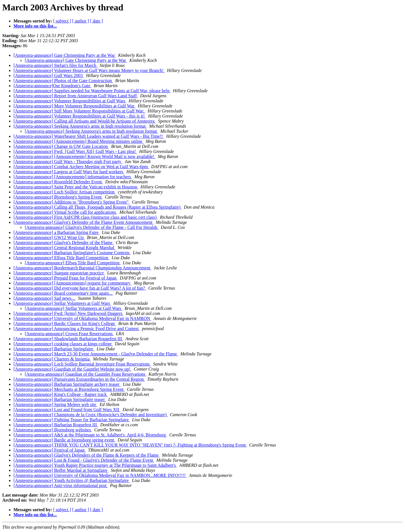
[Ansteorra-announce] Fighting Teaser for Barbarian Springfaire (72, 420)
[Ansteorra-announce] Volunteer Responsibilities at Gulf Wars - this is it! (80, 116)
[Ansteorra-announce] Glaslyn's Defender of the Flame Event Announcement (84, 222)
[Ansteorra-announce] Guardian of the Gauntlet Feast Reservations (85, 374)
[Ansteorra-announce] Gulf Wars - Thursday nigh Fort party (68, 162)
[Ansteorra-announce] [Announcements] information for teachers (73, 177)
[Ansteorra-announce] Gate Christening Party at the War (65, 55)
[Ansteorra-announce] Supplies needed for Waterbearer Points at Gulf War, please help (92, 91)
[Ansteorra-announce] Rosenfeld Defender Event (58, 182)
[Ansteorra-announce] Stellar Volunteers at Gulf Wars (62, 303)
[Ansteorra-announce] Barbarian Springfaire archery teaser (67, 384)
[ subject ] (62, 21)
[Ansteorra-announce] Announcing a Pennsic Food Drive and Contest (77, 329)
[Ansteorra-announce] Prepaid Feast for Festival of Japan (66, 278)
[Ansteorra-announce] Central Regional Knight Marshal (64, 248)
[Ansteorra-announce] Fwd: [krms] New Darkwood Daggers (68, 313)
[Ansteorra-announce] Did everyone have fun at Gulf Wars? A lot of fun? (80, 288)
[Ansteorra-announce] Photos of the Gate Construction (63, 81)
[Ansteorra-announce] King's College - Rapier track (61, 394)
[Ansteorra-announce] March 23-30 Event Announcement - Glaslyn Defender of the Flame (96, 354)
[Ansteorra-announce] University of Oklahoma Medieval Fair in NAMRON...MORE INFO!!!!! (100, 475)
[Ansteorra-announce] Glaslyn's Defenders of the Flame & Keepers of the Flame (87, 455)
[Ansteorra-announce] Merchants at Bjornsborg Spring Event (69, 389)
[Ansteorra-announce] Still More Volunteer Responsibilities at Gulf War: (79, 111)
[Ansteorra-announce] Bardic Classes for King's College (65, 324)
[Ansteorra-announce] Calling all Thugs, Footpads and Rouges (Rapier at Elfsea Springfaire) (98, 207)
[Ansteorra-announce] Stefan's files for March (55, 65)
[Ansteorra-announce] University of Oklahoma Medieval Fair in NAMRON (82, 318)
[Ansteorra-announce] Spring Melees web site (55, 404)
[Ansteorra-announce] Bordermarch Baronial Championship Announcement (82, 268)
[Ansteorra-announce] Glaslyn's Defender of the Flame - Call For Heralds (92, 227)
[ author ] (81, 21)
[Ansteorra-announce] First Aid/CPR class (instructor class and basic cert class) (86, 217)
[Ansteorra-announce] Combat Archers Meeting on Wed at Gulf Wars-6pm (81, 167)
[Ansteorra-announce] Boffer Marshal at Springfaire (61, 470)
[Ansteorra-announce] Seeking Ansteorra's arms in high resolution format (80, 126)
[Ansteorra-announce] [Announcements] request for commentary (73, 283)
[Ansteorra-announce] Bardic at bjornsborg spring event (64, 440)
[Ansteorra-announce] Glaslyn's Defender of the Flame (64, 243)
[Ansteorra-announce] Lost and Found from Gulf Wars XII (67, 410)
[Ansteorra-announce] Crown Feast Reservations (69, 334)
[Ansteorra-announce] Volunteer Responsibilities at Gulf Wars (70, 101)
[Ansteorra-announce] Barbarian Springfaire (54, 349)
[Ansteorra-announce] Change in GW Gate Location (61, 146)
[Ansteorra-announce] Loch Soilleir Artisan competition (65, 192)
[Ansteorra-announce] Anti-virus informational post (61, 485)
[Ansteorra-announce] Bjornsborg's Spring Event (58, 197)
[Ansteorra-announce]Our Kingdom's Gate (52, 86)
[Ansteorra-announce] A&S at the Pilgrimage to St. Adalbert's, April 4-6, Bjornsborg (90, 435)
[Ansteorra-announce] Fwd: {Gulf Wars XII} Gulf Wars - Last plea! (75, 151)
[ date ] (96, 21)
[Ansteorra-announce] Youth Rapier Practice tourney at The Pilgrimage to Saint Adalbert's (95, 465)
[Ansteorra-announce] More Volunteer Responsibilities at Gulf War (75, 106)
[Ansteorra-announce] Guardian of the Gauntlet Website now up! (73, 369)
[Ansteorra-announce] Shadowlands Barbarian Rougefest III (68, 339)
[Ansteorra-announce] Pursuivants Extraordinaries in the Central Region (79, 379)
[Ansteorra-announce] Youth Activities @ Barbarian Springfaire (72, 480)
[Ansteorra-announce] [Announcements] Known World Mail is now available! (85, 156)
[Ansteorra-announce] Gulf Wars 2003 (49, 75)
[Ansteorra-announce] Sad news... (45, 298)
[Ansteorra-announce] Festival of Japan (50, 450)
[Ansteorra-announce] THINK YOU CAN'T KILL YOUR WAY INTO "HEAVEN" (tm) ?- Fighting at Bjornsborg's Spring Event (130, 445)
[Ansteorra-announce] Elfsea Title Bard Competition (61, 258)
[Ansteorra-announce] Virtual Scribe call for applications (65, 212)
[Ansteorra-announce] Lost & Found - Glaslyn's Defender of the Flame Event (84, 460)
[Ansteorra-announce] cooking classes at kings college (63, 344)
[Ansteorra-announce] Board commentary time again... (63, 293)
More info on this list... (35, 26)
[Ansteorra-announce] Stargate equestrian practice (59, 273)
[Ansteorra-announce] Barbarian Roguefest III (56, 425)
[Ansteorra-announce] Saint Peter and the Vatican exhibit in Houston (76, 187)
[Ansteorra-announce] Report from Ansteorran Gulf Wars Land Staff (76, 96)
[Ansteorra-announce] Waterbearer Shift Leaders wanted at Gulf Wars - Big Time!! (89, 136)
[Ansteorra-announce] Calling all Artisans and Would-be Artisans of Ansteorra (85, 121)
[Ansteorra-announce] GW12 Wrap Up (49, 237)
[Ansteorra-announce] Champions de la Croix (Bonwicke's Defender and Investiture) (91, 415)
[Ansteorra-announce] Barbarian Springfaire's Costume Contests (72, 253)
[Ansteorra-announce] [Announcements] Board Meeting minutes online (78, 141)
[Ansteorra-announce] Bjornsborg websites (53, 430)
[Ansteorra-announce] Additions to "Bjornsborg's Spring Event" (72, 202)
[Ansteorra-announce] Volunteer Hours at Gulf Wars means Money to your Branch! (89, 70)
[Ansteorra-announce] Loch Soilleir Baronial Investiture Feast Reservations (82, 364)
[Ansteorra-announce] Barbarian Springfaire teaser (60, 399)
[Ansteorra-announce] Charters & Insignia (52, 359)
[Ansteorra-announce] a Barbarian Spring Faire (57, 232)
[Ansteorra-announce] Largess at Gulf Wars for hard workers (69, 172)
